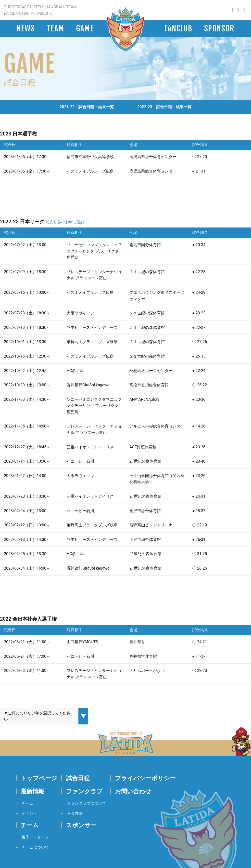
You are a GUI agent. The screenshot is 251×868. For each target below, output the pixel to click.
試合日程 (78, 778)
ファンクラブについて (87, 803)
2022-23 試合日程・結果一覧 (164, 107)
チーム (27, 803)
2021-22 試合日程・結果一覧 (87, 107)
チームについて (35, 847)
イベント (29, 813)
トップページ (39, 778)
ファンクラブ (84, 791)
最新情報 (32, 791)
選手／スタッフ (35, 837)
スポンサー (81, 825)
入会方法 (75, 813)
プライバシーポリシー (145, 778)
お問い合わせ (133, 791)
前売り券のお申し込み (65, 222)
